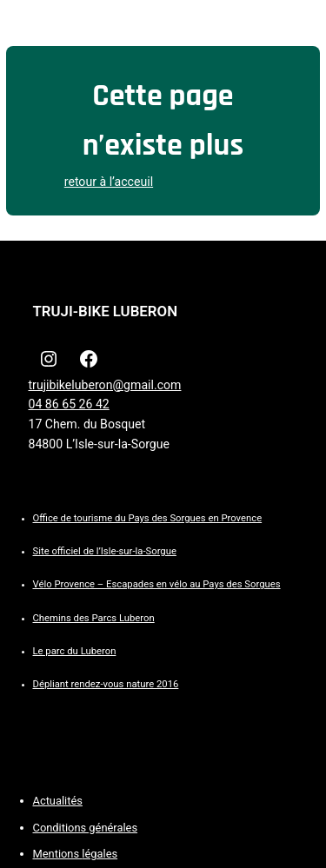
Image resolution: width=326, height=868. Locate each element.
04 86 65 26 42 (69, 404)
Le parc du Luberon (75, 651)
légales (100, 854)
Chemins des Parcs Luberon (94, 618)
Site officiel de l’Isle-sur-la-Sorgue (105, 551)
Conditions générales (86, 828)
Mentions (58, 854)
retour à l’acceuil (109, 182)
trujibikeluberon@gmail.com (105, 385)
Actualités (58, 801)
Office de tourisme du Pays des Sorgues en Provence (148, 518)
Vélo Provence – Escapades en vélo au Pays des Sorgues (157, 584)
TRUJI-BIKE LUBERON (106, 311)
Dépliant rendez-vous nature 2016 (106, 684)
